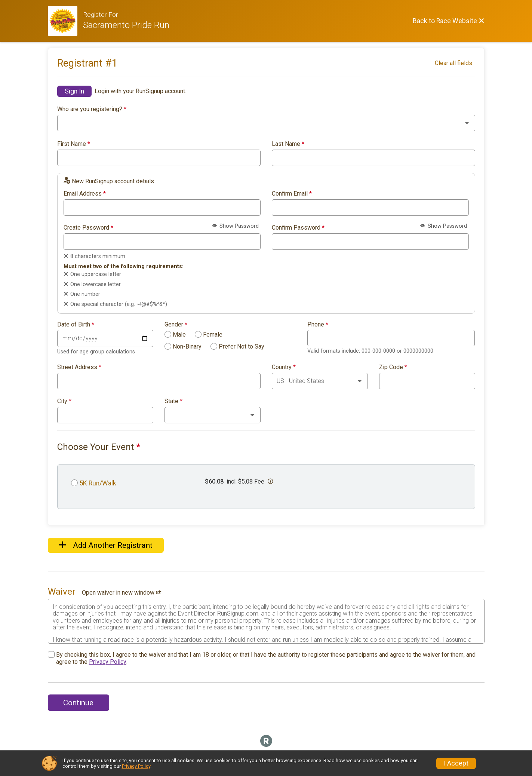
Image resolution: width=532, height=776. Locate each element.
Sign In (74, 91)
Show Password (235, 226)
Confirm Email (292, 194)
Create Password (88, 228)
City (64, 401)
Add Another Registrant (106, 545)
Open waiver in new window (122, 593)
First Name (74, 144)
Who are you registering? (92, 109)
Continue (78, 703)
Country (284, 367)
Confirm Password (298, 228)
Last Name (288, 144)
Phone (318, 325)
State (173, 401)
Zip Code (393, 367)
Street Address (79, 367)
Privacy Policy (108, 662)
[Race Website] (66, 21)
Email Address (85, 194)
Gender (176, 325)
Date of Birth (76, 325)
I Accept (456, 763)
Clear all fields (453, 63)
